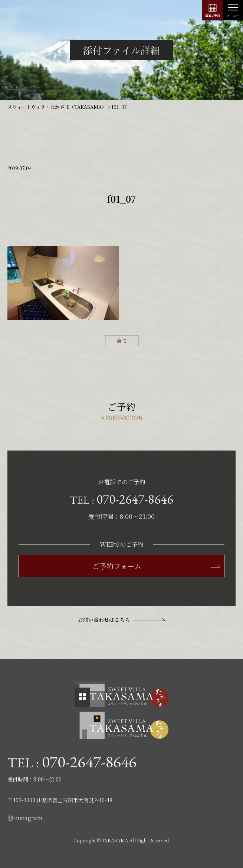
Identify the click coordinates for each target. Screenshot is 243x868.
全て (122, 341)
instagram (25, 818)
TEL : (122, 499)
